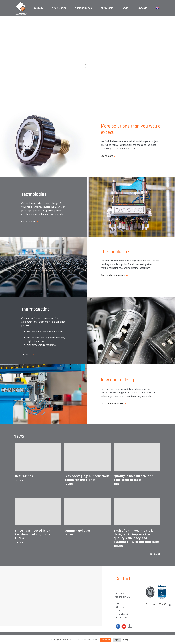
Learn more (108, 156)
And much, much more (114, 275)
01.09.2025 (20, 542)
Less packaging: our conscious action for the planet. (87, 478)
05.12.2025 (20, 480)
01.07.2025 (118, 546)
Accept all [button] (106, 640)
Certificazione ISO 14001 (159, 604)
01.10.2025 (118, 484)
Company (39, 8)
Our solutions (30, 221)
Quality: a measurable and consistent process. (134, 478)
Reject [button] (117, 640)
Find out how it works (114, 403)
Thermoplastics (83, 8)
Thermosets (107, 8)
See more (28, 354)
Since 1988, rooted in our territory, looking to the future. (33, 534)
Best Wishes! (24, 476)
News (125, 8)
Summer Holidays (77, 530)
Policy (125, 639)
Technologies (59, 8)
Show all (156, 554)
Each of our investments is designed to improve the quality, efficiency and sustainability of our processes (137, 536)
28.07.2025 (69, 535)
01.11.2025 (69, 484)
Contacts (142, 8)
